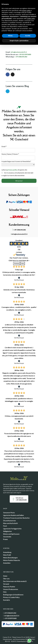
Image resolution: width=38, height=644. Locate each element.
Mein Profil (7, 555)
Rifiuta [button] (10, 36)
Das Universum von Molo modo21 (15, 581)
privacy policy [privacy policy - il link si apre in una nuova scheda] (26, 10)
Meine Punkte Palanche (12, 560)
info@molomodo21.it (19, 52)
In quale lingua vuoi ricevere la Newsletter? (16, 161)
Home (5, 576)
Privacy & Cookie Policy (11, 597)
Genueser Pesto (9, 513)
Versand (6, 584)
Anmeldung (7, 552)
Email (4, 146)
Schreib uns (20, 498)
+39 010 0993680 (25, 54)
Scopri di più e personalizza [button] (19, 41)
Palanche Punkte (9, 587)
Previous (17, 263)
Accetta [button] (28, 36)
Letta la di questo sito (14, 170)
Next (23, 263)
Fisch (5, 526)
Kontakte (7, 600)
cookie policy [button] (31, 19)
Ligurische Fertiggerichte (12, 529)
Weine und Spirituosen (11, 534)
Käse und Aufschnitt (10, 523)
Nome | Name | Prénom (10, 154)
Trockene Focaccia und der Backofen (16, 518)
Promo (5, 539)
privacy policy (12, 170)
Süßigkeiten (7, 531)
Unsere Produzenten (11, 589)
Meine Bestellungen (10, 558)
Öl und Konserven (9, 521)
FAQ (5, 592)
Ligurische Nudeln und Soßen (13, 515)
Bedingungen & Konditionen (13, 595)
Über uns (6, 579)
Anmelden (7, 563)
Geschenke (7, 537)
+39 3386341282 (19, 230)
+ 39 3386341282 (21, 57)
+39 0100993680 (10, 618)
